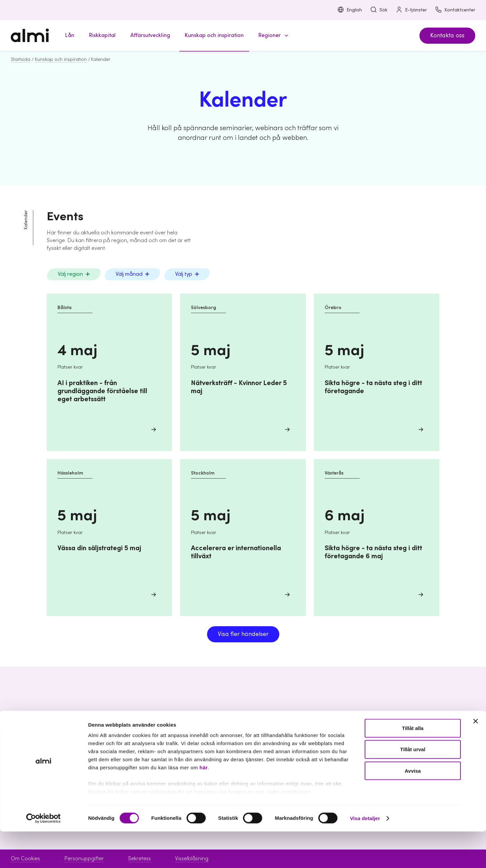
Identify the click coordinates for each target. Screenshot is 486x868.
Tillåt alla (413, 765)
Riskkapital (195, 746)
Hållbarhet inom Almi (408, 746)
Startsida (21, 60)
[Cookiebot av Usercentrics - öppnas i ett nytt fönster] (44, 855)
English (350, 10)
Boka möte (296, 734)
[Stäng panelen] (476, 758)
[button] (272, 35)
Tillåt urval (413, 786)
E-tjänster (411, 10)
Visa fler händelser (243, 634)
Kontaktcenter (455, 10)
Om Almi (393, 734)
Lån (187, 734)
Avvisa (413, 807)
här (204, 804)
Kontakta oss (447, 35)
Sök (379, 10)
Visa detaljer (365, 855)
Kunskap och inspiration (61, 60)
